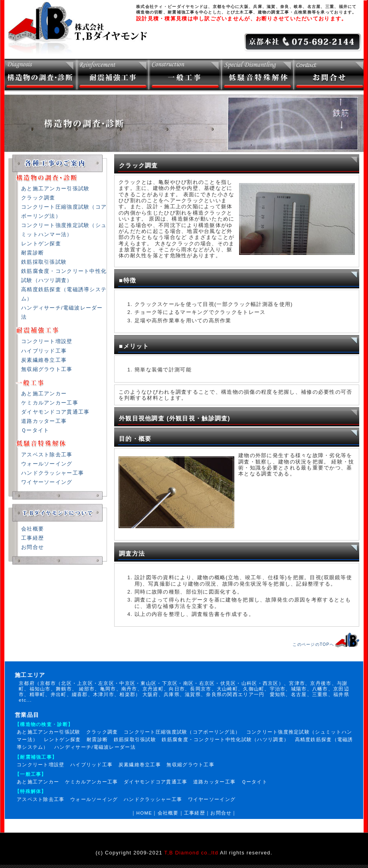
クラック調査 (38, 198)
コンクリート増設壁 (47, 341)
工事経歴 (33, 538)
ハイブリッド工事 (44, 351)
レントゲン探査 (41, 244)
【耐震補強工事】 (36, 757)
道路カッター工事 (44, 421)
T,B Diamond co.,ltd (191, 853)
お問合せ (33, 547)
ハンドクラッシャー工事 (52, 473)
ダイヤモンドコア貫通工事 (55, 412)
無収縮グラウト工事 (47, 369)
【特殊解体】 (31, 791)
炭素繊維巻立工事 (44, 360)
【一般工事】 (31, 774)
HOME (144, 813)
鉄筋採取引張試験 (44, 262)
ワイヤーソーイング (47, 482)
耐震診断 (33, 253)
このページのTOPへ (313, 644)
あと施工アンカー (44, 394)
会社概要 (33, 529)
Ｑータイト (35, 430)
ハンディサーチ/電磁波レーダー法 (95, 747)
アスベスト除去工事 (47, 455)
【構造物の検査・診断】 (44, 724)
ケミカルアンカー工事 (50, 403)
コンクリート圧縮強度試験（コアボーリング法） (182, 732)
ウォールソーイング (47, 464)
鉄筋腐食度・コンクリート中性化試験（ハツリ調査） (225, 740)
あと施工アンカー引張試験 (55, 188)
